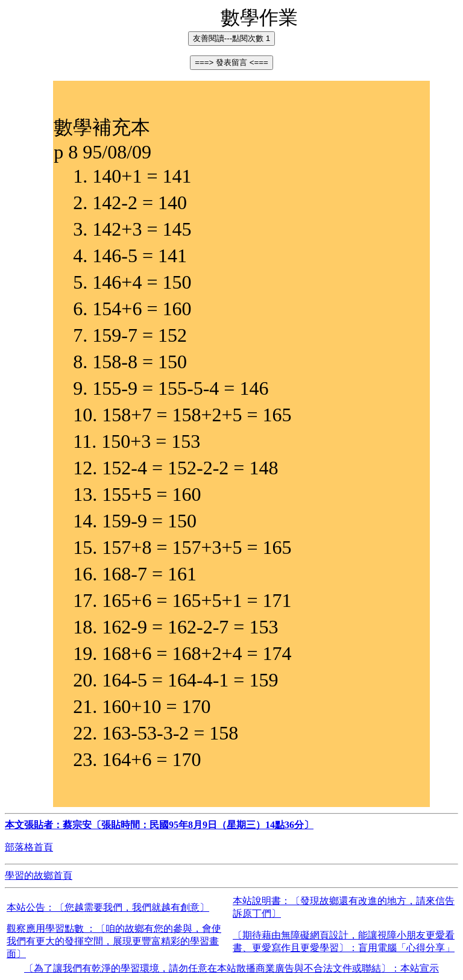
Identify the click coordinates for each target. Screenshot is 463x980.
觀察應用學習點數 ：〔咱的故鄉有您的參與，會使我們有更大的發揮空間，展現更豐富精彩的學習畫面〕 (114, 941)
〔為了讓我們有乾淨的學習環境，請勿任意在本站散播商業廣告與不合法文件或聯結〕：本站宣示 (231, 968)
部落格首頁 (29, 847)
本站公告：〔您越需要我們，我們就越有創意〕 (108, 907)
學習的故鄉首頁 (39, 875)
